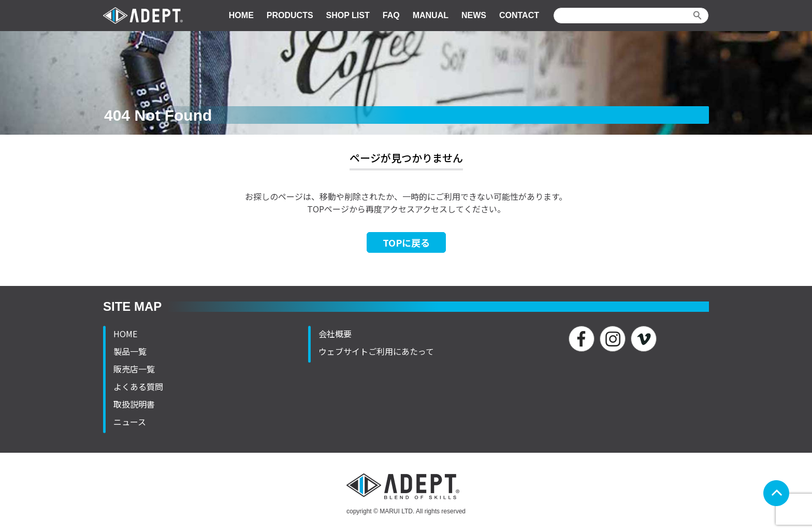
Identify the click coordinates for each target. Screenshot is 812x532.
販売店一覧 (134, 369)
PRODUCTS (290, 15)
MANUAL (431, 15)
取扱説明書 (134, 404)
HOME (241, 15)
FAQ (391, 15)
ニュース (130, 422)
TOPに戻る (406, 242)
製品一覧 (130, 351)
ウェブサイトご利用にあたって (376, 351)
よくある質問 (138, 386)
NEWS (474, 15)
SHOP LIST (348, 15)
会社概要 (335, 334)
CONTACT (519, 15)
